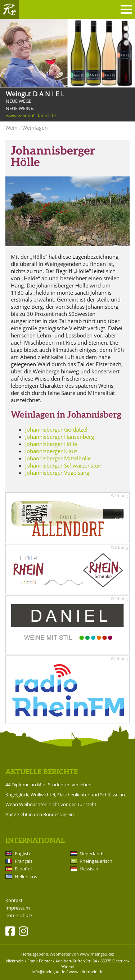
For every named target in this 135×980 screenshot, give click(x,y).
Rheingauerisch (96, 861)
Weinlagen (35, 128)
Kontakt (14, 900)
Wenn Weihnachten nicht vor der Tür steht (51, 804)
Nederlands (92, 854)
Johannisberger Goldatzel (56, 429)
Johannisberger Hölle (51, 444)
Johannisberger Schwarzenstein (64, 465)
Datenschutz (19, 915)
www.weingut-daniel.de (31, 116)
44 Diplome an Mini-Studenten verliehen (48, 785)
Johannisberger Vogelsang (57, 473)
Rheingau (9, 9)
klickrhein (15, 961)
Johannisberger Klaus (51, 451)
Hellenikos (26, 877)
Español (23, 869)
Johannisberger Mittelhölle (58, 458)
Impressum (18, 908)
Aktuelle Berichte (42, 772)
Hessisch (89, 869)
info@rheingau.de (48, 972)
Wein (12, 128)
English (22, 854)
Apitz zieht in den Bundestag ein (40, 814)
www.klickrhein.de (86, 972)
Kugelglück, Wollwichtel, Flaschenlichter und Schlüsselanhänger (67, 795)
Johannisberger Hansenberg (60, 437)
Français (24, 861)
